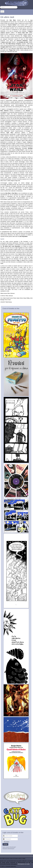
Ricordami (7, 842)
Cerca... (0, 6)
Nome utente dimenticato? (9, 847)
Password (5, 838)
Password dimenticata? (8, 849)
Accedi (5, 844)
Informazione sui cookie (24, 864)
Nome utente (5, 835)
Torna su (31, 866)
